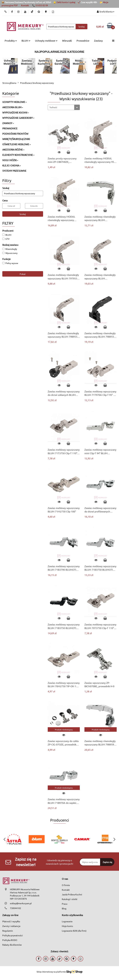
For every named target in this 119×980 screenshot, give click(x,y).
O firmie (66, 885)
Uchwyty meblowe (46, 40)
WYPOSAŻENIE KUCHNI (16, 112)
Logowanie (67, 921)
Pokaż (23, 274)
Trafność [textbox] (53, 107)
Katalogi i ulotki (70, 899)
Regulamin (8, 931)
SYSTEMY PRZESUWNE (14, 171)
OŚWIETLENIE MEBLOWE (17, 144)
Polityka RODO (10, 940)
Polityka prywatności (13, 935)
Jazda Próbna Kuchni (72, 894)
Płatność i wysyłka (11, 921)
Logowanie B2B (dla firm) (74, 931)
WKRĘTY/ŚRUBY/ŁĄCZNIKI (16, 139)
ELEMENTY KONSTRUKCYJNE (18, 155)
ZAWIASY (8, 123)
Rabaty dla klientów (12, 945)
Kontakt (25, 5)
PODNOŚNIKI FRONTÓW (15, 134)
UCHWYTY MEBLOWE (15, 102)
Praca (65, 904)
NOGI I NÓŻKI (10, 160)
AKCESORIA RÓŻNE (13, 150)
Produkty (11, 40)
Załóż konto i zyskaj (66, 2)
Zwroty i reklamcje (11, 926)
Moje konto (67, 926)
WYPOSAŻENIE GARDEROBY (18, 118)
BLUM (26, 40)
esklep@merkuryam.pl (21, 903)
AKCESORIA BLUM (13, 107)
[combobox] (64, 107)
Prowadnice (83, 40)
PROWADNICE (10, 128)
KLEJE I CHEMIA (12, 165)
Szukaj (23, 214)
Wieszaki (67, 40)
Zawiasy (98, 40)
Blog (64, 908)
